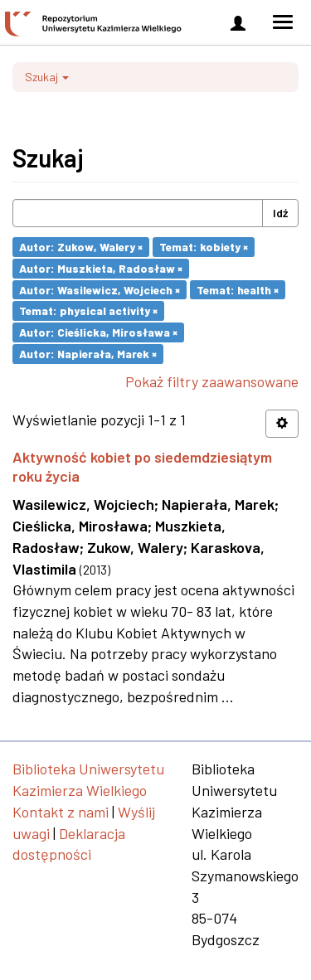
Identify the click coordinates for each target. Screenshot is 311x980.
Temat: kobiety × (204, 247)
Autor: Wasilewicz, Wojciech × (100, 289)
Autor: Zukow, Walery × (81, 247)
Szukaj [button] (47, 77)
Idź (280, 213)
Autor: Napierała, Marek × (88, 354)
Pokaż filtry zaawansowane (212, 381)
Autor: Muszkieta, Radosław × (101, 268)
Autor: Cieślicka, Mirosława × (98, 332)
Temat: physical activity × (88, 310)
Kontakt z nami (61, 812)
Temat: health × (238, 289)
